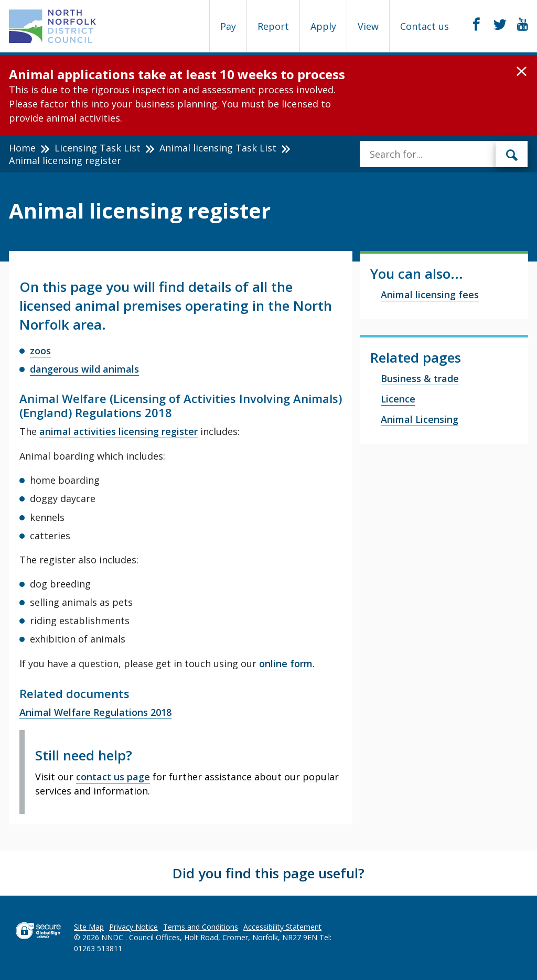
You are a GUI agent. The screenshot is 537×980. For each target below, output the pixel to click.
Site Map (89, 927)
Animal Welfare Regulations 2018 (95, 712)
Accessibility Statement (282, 927)
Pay (228, 26)
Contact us (425, 26)
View (368, 26)
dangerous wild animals (84, 369)
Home (22, 148)
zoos (40, 351)
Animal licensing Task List (218, 148)
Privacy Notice (133, 927)
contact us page (113, 777)
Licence (398, 399)
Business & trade (420, 378)
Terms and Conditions (201, 927)
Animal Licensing (420, 419)
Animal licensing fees (430, 295)
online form (286, 663)
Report (273, 26)
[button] (522, 72)
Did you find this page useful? (268, 873)
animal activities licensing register (119, 431)
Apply (323, 26)
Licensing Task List (98, 148)
